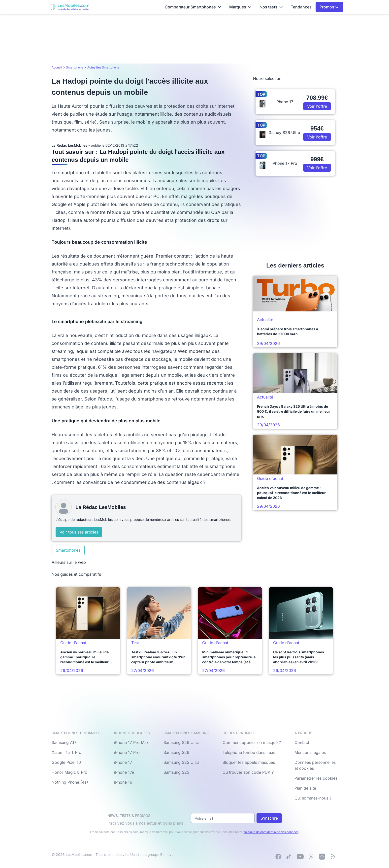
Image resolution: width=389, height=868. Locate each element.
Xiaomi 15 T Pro (66, 752)
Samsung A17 (64, 742)
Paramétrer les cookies (316, 778)
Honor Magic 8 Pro (69, 772)
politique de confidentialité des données (271, 832)
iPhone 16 (123, 782)
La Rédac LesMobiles (69, 145)
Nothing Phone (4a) (70, 782)
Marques (240, 7)
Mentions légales (310, 752)
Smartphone (75, 67)
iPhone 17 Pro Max (131, 742)
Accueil (57, 67)
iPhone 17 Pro (127, 752)
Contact (302, 742)
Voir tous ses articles (79, 532)
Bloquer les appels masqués (249, 762)
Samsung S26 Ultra (181, 742)
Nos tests (271, 7)
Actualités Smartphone (103, 67)
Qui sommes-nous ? (313, 798)
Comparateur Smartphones (193, 7)
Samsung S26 (176, 752)
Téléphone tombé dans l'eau (249, 752)
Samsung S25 (176, 772)
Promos (329, 7)
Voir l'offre (317, 106)
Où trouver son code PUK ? (248, 772)
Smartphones (68, 550)
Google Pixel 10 (66, 762)
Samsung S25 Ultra (181, 762)
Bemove (167, 854)
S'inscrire (269, 818)
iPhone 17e (124, 772)
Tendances (301, 7)
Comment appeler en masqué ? (252, 742)
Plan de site (305, 788)
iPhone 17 (123, 762)
